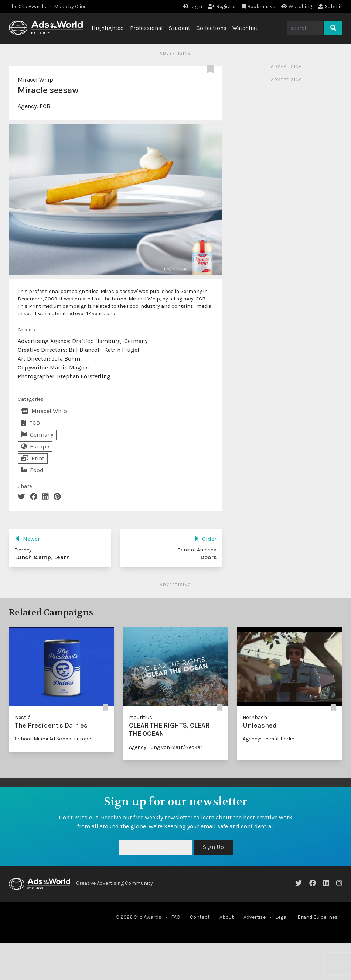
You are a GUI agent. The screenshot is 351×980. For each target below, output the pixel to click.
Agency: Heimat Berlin (269, 739)
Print (33, 458)
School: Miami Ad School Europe (53, 739)
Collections (211, 28)
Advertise (255, 917)
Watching (297, 6)
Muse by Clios (70, 6)
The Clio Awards (28, 6)
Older (205, 539)
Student (180, 28)
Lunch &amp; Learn (42, 557)
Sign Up (213, 847)
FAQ (176, 917)
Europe (35, 446)
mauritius (141, 717)
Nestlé (23, 717)
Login (192, 6)
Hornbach (255, 717)
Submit (330, 6)
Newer (27, 539)
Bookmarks (259, 6)
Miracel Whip (35, 80)
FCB (45, 106)
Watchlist (245, 28)
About (227, 917)
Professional (146, 28)
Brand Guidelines (318, 917)
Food (32, 470)
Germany (37, 435)
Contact (200, 917)
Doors (208, 557)
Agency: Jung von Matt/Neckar (166, 747)
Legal (282, 917)
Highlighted (108, 28)
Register (222, 6)
